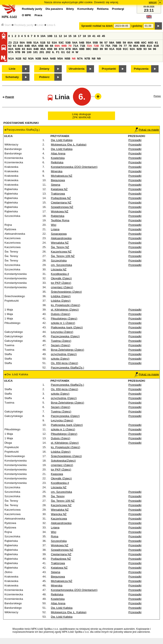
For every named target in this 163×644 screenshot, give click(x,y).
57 (106, 43)
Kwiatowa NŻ (59, 189)
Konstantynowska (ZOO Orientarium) (74, 167)
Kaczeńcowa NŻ (61, 252)
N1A (11, 59)
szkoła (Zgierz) (60, 359)
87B (68, 49)
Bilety (70, 9)
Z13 (16, 43)
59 (124, 43)
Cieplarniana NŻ (61, 203)
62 (10, 46)
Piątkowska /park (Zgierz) (67, 327)
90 (106, 49)
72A (89, 46)
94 (150, 49)
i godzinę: (137, 26)
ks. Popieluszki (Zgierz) (66, 305)
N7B (87, 59)
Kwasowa (57, 474)
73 (102, 46)
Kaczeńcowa (59, 519)
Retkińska (57, 162)
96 (155, 49)
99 (23, 52)
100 (29, 52)
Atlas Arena (58, 153)
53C (61, 43)
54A (75, 43)
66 (47, 46)
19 (89, 36)
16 (75, 36)
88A (75, 49)
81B (156, 46)
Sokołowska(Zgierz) (63, 461)
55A (89, 43)
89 (101, 49)
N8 (93, 59)
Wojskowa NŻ (60, 211)
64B (27, 46)
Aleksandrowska (61, 238)
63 (15, 46)
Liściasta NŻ (59, 269)
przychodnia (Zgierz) (64, 354)
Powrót (10, 97)
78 (130, 46)
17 (79, 36)
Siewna (56, 185)
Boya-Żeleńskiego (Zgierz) (67, 350)
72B (96, 46)
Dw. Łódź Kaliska (62, 140)
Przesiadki (135, 140)
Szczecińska (59, 261)
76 (120, 46)
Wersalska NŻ (60, 243)
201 (42, 52)
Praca (38, 15)
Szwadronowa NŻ (62, 207)
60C (144, 43)
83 (23, 49)
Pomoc (157, 96)
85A (43, 49)
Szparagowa (59, 234)
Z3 (10, 43)
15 (70, 36)
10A (43, 36)
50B (29, 43)
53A (54, 43)
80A (136, 46)
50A (22, 43)
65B (41, 46)
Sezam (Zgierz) (61, 345)
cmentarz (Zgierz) (62, 287)
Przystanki (109, 69)
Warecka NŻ (59, 514)
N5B (67, 59)
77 (125, 46)
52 (49, 43)
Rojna (55, 536)
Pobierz (44, 77)
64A (20, 46)
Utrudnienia (77, 69)
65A (34, 46)
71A (76, 46)
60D (151, 43)
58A (112, 43)
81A (149, 46)
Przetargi (118, 9)
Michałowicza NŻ (62, 176)
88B (82, 49)
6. (53, 52)
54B (82, 43)
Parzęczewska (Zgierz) (65, 336)
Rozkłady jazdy (24, 25)
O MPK (27, 15)
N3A (31, 59)
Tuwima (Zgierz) (61, 341)
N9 (99, 59)
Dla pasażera (54, 9)
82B (18, 49)
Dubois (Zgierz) (61, 314)
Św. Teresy (58, 496)
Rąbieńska (58, 216)
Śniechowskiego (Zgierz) (66, 292)
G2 (68, 52)
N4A (46, 59)
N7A (80, 59)
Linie (40, 25)
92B (139, 49)
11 (56, 36)
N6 (74, 59)
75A (108, 46)
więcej (153, 2)
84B (36, 49)
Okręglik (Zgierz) (61, 278)
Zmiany (44, 69)
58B (118, 43)
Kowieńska (58, 158)
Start (6, 25)
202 (48, 52)
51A (36, 43)
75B (115, 46)
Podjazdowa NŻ (61, 198)
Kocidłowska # (60, 274)
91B (119, 49)
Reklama (103, 9)
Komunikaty (85, 9)
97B (18, 52)
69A (57, 46)
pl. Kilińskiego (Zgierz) (65, 310)
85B (50, 49)
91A (112, 49)
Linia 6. (51, 25)
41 (94, 36)
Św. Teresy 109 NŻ (63, 256)
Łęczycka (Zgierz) (62, 332)
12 (60, 36)
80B (143, 46)
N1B (18, 59)
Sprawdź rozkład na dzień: (97, 26)
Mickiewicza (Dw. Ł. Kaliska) (69, 145)
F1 (58, 52)
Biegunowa (58, 180)
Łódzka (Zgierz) (61, 296)
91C (125, 49)
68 (51, 46)
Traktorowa (58, 194)
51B (43, 43)
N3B (38, 59)
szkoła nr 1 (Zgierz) (63, 323)
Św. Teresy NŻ (60, 247)
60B (137, 43)
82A (11, 49)
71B (83, 46)
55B (95, 43)
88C (89, 49)
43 (99, 36)
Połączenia (141, 69)
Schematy (12, 77)
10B (50, 36)
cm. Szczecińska (61, 265)
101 (35, 52)
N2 (25, 59)
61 (157, 43)
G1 (63, 52)
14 (65, 36)
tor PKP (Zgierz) (61, 283)
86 (56, 49)
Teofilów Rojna (60, 220)
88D (96, 49)
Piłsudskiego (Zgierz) (64, 318)
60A (130, 43)
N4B (53, 59)
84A (29, 49)
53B (68, 43)
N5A (60, 59)
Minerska (57, 171)
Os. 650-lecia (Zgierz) (65, 363)
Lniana (55, 229)
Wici (54, 225)
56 (101, 43)
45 (103, 36)
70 (70, 46)
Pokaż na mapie (147, 130)
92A (132, 49)
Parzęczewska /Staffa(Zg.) (67, 368)
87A (61, 49)
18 (84, 36)
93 (145, 49)
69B (64, 46)
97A (11, 52)
